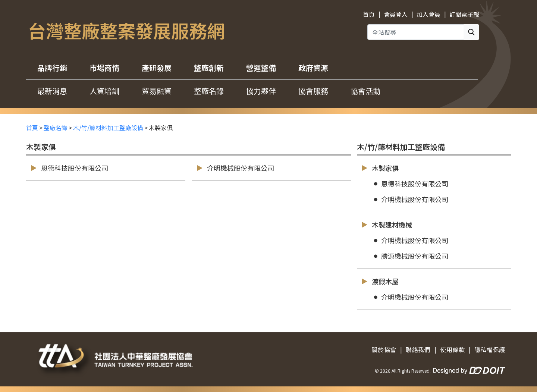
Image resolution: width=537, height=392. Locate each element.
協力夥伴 (261, 91)
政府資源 (313, 68)
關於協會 (384, 349)
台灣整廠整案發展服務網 (126, 30)
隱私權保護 (490, 349)
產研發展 (157, 68)
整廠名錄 (209, 91)
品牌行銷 (52, 68)
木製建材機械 (386, 225)
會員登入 (396, 14)
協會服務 (313, 91)
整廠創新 (209, 68)
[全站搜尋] (416, 32)
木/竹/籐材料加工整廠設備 (108, 128)
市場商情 (104, 68)
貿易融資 (157, 91)
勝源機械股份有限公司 (410, 256)
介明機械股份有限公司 (235, 168)
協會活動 (365, 91)
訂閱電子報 (464, 14)
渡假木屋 (380, 281)
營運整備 (261, 68)
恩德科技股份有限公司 (69, 168)
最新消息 (52, 91)
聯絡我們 (418, 349)
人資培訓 (104, 91)
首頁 (369, 14)
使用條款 (453, 349)
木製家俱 (380, 168)
